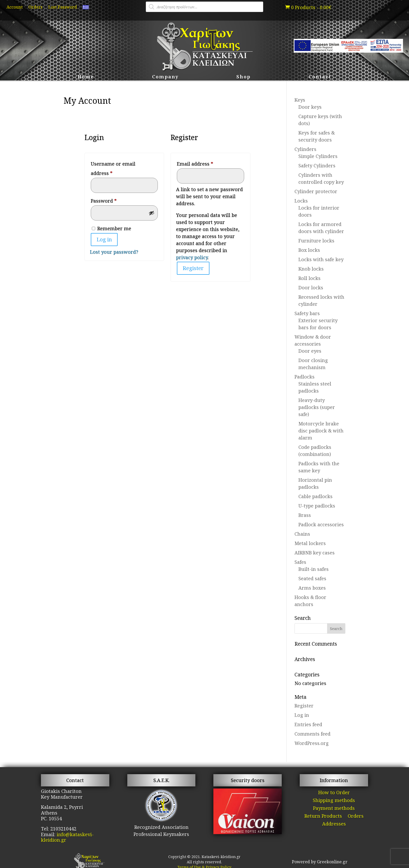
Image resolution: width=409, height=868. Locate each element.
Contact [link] (320, 77)
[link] (86, 8)
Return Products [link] (323, 817)
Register (193, 268)
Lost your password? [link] (114, 252)
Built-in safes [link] (314, 569)
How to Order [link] (334, 793)
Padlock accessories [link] (321, 524)
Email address (205, 163)
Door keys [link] (310, 107)
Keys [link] (300, 100)
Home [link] (86, 77)
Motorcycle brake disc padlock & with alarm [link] (321, 431)
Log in (104, 239)
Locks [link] (301, 201)
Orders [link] (35, 8)
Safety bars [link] (307, 313)
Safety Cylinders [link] (317, 166)
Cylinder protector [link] (316, 191)
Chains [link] (302, 534)
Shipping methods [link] (334, 801)
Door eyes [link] (310, 351)
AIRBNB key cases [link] (315, 553)
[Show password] (152, 213)
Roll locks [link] (309, 278)
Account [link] (15, 8)
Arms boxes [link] (312, 588)
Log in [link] (302, 715)
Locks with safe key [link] (321, 259)
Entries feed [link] (308, 724)
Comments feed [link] (312, 734)
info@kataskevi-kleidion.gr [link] (67, 837)
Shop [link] (243, 77)
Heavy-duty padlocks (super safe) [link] (317, 407)
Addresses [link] (334, 824)
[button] (336, 628)
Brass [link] (305, 515)
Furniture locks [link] (316, 241)
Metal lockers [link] (310, 543)
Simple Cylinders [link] (318, 156)
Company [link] (165, 77)
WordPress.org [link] (312, 743)
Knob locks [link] (311, 269)
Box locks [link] (309, 250)
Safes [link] (300, 562)
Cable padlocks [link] (315, 496)
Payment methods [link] (334, 809)
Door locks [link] (311, 288)
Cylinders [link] (305, 149)
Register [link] (304, 706)
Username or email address (113, 168)
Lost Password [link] (63, 8)
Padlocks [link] (305, 377)
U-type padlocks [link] (317, 506)
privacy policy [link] (192, 257)
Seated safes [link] (312, 578)
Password (114, 200)
